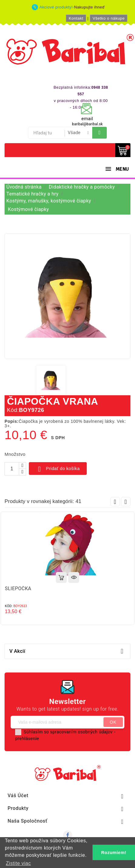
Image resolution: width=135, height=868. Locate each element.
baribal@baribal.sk (88, 124)
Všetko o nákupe (109, 18)
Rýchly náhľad (74, 577)
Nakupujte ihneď (89, 7)
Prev (115, 502)
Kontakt (76, 18)
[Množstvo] (12, 469)
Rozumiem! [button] (114, 853)
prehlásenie (27, 738)
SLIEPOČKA (18, 589)
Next (126, 502)
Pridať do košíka (58, 469)
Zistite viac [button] (18, 863)
